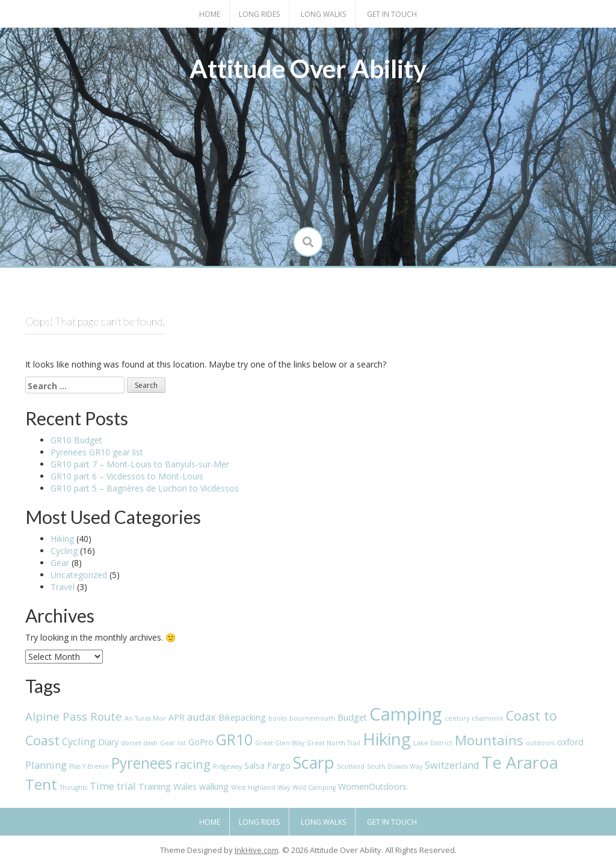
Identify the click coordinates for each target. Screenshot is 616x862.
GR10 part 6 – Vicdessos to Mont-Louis (127, 476)
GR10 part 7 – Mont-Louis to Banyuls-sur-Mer (140, 464)
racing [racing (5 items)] (192, 764)
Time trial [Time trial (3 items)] (113, 786)
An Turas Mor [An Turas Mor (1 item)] (145, 718)
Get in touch (392, 14)
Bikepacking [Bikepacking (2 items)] (242, 717)
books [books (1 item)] (278, 718)
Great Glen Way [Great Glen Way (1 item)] (280, 743)
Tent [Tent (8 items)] (41, 784)
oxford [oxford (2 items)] (570, 742)
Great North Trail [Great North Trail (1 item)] (334, 743)
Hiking (62, 539)
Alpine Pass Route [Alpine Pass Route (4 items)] (74, 716)
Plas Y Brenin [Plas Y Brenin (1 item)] (89, 766)
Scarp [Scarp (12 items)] (314, 762)
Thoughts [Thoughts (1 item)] (73, 787)
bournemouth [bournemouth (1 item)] (312, 718)
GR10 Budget (76, 440)
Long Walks (323, 14)
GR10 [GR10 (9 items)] (234, 740)
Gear (60, 563)
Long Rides (259, 14)
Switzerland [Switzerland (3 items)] (452, 765)
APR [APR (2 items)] (177, 717)
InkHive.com (257, 850)
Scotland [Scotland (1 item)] (351, 766)
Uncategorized (79, 575)
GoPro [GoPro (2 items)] (201, 742)
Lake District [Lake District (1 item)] (433, 743)
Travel (63, 587)
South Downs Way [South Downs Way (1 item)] (395, 766)
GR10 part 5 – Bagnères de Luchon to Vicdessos (145, 488)
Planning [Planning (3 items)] (46, 765)
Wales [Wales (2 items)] (185, 787)
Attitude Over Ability (308, 69)
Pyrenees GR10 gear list (97, 452)
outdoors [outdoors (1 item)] (540, 743)
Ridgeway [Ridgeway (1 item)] (227, 766)
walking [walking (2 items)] (214, 787)
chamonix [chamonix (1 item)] (488, 718)
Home (210, 14)
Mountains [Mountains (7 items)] (489, 740)
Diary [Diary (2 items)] (108, 742)
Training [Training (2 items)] (155, 787)
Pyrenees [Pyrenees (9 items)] (142, 763)
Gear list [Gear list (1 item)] (173, 743)
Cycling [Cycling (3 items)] (79, 741)
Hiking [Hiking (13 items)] (387, 739)
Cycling (64, 551)
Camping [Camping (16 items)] (406, 714)
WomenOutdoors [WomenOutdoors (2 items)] (372, 787)
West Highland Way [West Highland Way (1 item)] (260, 787)
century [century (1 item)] (457, 718)
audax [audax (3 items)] (202, 717)
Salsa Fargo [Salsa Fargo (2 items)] (267, 765)
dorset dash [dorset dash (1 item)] (139, 743)
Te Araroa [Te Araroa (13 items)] (520, 762)
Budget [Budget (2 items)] (352, 717)
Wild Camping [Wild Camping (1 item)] (314, 787)
